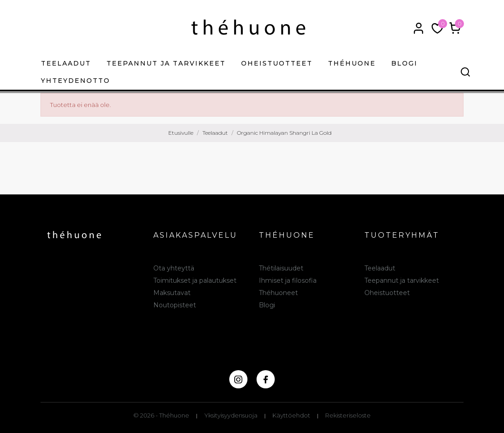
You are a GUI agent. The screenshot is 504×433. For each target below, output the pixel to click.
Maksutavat (172, 293)
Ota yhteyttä (174, 268)
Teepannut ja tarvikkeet (166, 63)
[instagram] (238, 379)
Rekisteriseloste (348, 415)
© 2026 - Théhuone (161, 415)
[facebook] (266, 379)
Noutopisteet (175, 305)
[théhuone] (248, 27)
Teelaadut (66, 63)
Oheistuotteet (277, 63)
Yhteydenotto (76, 81)
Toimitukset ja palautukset (195, 280)
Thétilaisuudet (281, 268)
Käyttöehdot (291, 415)
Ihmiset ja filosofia (288, 280)
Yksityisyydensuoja (231, 415)
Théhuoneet (278, 293)
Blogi (404, 63)
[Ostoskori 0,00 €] (455, 28)
